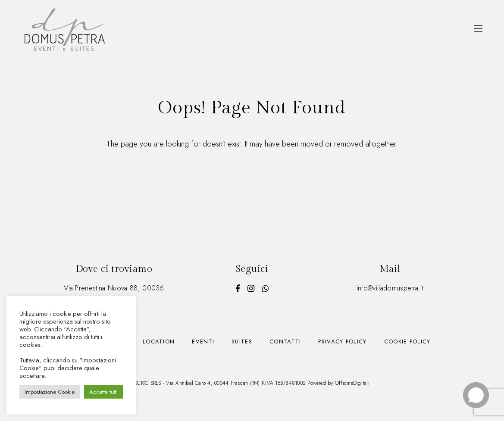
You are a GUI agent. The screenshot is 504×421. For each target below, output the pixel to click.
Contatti (285, 341)
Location (159, 341)
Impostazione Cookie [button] (50, 392)
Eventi (203, 341)
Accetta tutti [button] (103, 392)
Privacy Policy (342, 341)
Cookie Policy (407, 341)
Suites (242, 341)
